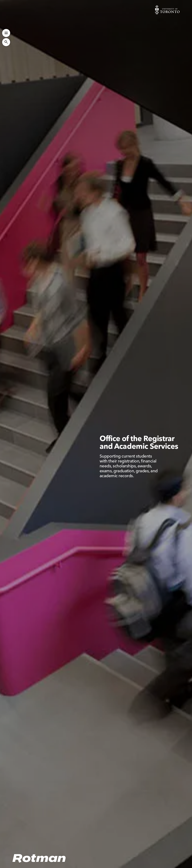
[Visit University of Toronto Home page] (167, 10)
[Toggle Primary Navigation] (6, 33)
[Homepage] (39, 858)
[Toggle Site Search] (6, 42)
